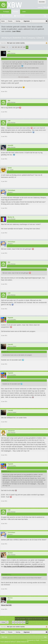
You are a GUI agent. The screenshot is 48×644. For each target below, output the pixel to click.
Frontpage (6, 12)
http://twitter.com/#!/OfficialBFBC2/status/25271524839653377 (24, 566)
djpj (9, 100)
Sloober (10, 553)
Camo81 (10, 344)
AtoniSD (10, 145)
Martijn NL (11, 217)
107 (21, 47)
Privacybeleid (44, 640)
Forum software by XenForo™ (8, 642)
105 (16, 47)
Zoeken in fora (8, 16)
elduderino (11, 431)
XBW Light (4, 637)
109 (27, 47)
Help (45, 637)
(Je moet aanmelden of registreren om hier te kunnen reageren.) (31, 619)
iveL (9, 51)
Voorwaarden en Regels (33, 640)
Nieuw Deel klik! (6, 605)
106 (19, 47)
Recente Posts (20, 16)
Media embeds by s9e (23, 642)
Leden (24, 12)
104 (13, 47)
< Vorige (3, 47)
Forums (16, 12)
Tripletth (10, 318)
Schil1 (10, 168)
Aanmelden (42, 2)
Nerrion (10, 598)
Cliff (9, 121)
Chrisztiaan (11, 190)
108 (24, 47)
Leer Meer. (17, 31)
